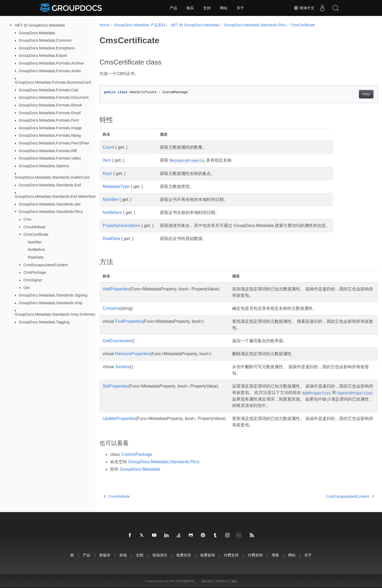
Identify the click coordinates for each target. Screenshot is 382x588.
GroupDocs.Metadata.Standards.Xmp (51, 303)
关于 (240, 8)
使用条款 (222, 581)
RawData (36, 257)
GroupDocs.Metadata (37, 33)
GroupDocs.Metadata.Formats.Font (49, 120)
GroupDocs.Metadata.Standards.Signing (53, 295)
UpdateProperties (119, 419)
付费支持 (231, 555)
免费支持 (184, 555)
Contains (111, 308)
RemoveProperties (133, 354)
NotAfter (35, 242)
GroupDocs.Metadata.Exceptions (47, 48)
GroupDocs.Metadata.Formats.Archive (51, 63)
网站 (224, 8)
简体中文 (304, 8)
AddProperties (116, 289)
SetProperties (116, 386)
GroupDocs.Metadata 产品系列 (140, 25)
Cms (27, 219)
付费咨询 (255, 555)
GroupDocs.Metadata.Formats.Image (50, 128)
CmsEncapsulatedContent (45, 265)
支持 (207, 8)
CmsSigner (33, 280)
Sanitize (123, 367)
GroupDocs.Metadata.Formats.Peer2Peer (54, 143)
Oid (26, 287)
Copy (347, 94)
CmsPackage (35, 272)
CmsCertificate (36, 234)
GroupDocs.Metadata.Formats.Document (54, 97)
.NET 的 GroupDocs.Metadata (39, 25)
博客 (275, 555)
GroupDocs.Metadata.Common (45, 40)
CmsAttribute (34, 227)
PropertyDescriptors (121, 226)
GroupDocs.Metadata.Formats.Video (50, 158)
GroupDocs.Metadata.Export (43, 55)
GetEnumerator (117, 341)
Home (104, 25)
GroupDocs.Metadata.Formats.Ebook (50, 105)
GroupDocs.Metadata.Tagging (44, 322)
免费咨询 (207, 555)
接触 (234, 581)
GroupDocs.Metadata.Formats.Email (50, 113)
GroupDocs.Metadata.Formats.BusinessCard (53, 82)
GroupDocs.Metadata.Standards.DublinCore (52, 177)
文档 (140, 555)
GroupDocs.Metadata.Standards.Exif (50, 185)
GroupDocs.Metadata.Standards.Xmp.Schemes (55, 314)
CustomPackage (136, 454)
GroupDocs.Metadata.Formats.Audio (50, 71)
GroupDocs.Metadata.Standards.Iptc (50, 204)
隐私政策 (207, 581)
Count (108, 147)
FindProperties (129, 321)
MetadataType (116, 186)
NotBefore (36, 250)
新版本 (105, 555)
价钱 (123, 555)
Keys (107, 173)
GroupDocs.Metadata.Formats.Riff (48, 151)
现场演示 (160, 555)
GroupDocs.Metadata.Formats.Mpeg (50, 135)
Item (107, 160)
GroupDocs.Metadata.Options (44, 166)
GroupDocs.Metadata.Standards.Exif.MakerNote (56, 196)
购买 (190, 8)
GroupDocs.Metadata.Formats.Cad (49, 90)
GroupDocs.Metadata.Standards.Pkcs (51, 212)
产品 (173, 8)
